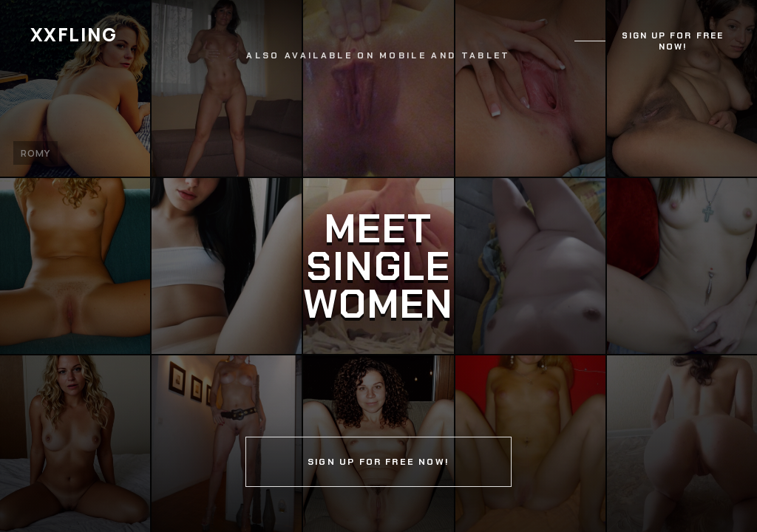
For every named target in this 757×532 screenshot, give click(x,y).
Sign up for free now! (673, 41)
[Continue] (378, 266)
